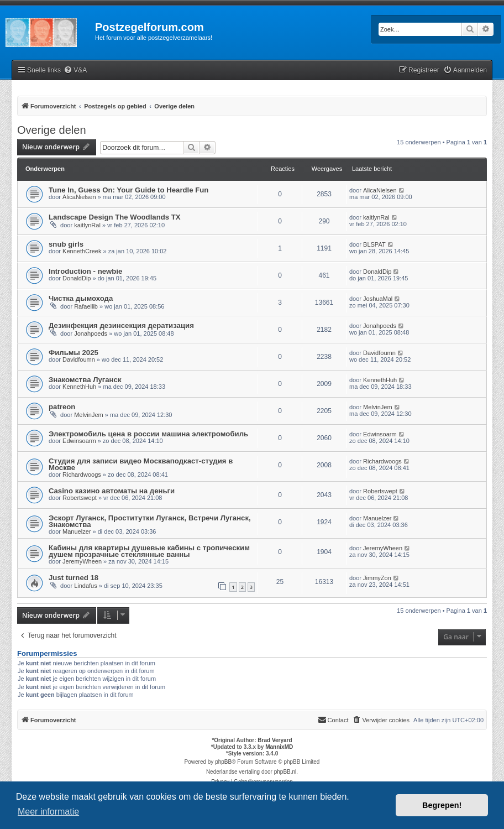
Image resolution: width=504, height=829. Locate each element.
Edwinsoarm (79, 441)
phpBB (223, 762)
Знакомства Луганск (85, 380)
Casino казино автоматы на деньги (112, 491)
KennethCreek (82, 251)
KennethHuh (79, 387)
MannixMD (279, 747)
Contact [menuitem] (333, 719)
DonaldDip (77, 278)
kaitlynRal (87, 225)
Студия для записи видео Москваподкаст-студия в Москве (141, 464)
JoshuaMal (378, 299)
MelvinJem (89, 415)
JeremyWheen (82, 561)
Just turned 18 (73, 578)
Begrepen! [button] (442, 805)
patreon (62, 407)
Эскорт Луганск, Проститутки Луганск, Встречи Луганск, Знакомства (150, 521)
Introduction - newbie (85, 271)
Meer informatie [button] (48, 812)
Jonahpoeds (91, 333)
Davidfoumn (79, 359)
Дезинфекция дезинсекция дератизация (121, 325)
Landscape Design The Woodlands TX (115, 217)
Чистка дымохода (81, 298)
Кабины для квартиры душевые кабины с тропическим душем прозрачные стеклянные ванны (149, 551)
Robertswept (80, 498)
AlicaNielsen (79, 197)
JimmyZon (377, 578)
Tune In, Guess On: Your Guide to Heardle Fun (128, 190)
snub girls (66, 244)
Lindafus (86, 586)
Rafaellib (86, 306)
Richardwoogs (82, 475)
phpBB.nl (285, 772)
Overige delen (52, 130)
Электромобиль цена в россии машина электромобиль (148, 434)
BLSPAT (374, 244)
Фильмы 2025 (73, 353)
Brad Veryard (275, 740)
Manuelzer (77, 531)
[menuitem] (75, 71)
